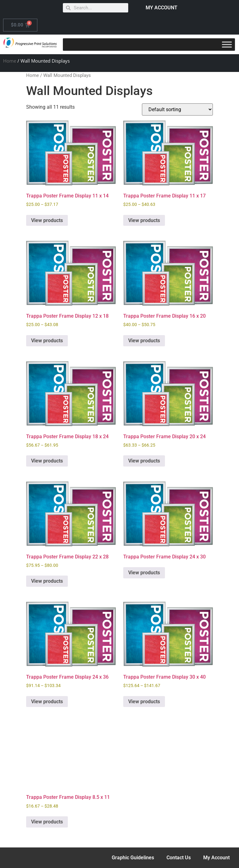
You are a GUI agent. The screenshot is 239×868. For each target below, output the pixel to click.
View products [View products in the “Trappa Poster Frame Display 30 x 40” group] (144, 702)
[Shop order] (177, 109)
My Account (216, 858)
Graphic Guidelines (133, 858)
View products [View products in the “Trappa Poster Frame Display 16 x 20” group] (144, 341)
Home (10, 61)
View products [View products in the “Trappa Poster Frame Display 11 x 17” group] (144, 220)
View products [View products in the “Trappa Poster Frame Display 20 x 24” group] (144, 461)
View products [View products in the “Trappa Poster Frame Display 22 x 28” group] (47, 581)
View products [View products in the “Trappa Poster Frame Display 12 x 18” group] (47, 341)
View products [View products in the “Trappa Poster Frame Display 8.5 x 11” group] (47, 822)
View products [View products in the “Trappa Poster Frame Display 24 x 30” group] (144, 573)
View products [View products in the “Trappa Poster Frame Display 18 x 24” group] (47, 461)
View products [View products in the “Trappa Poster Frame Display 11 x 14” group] (47, 220)
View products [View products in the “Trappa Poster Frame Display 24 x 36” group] (47, 702)
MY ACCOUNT (162, 8)
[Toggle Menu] (227, 44)
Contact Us (179, 858)
